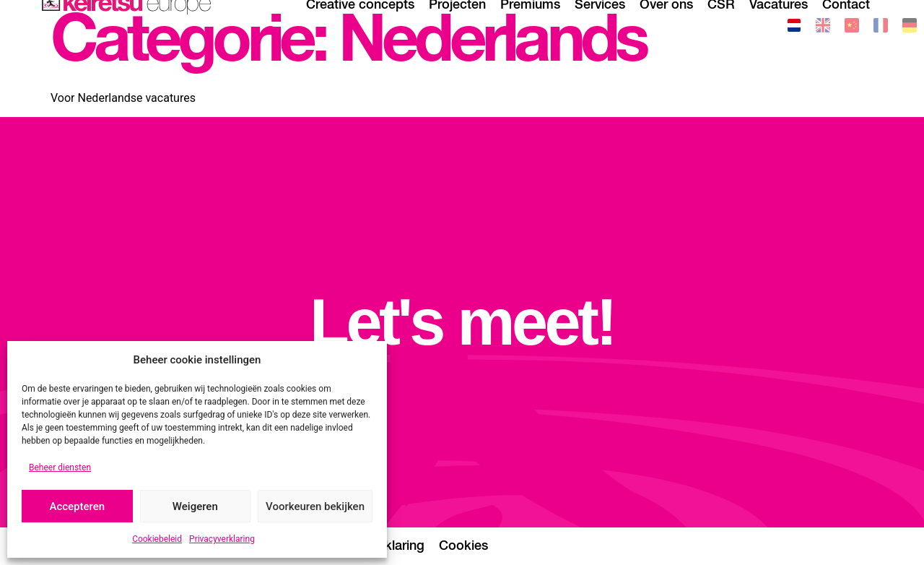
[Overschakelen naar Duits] (910, 28)
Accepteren (77, 506)
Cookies (463, 546)
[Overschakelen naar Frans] (881, 28)
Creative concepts (360, 25)
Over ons (666, 25)
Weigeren (195, 506)
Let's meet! (462, 322)
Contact (846, 25)
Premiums (530, 25)
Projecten (457, 25)
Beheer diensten (60, 467)
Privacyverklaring (222, 539)
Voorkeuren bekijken (315, 506)
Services (600, 25)
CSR (721, 25)
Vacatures (779, 25)
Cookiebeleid (157, 539)
